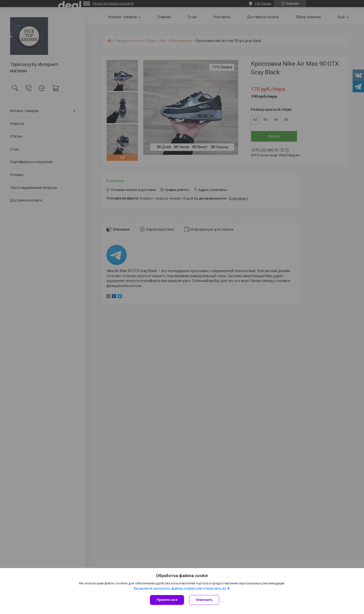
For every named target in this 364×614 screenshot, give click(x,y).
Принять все (167, 600)
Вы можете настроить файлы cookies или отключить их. (180, 588)
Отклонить (204, 600)
